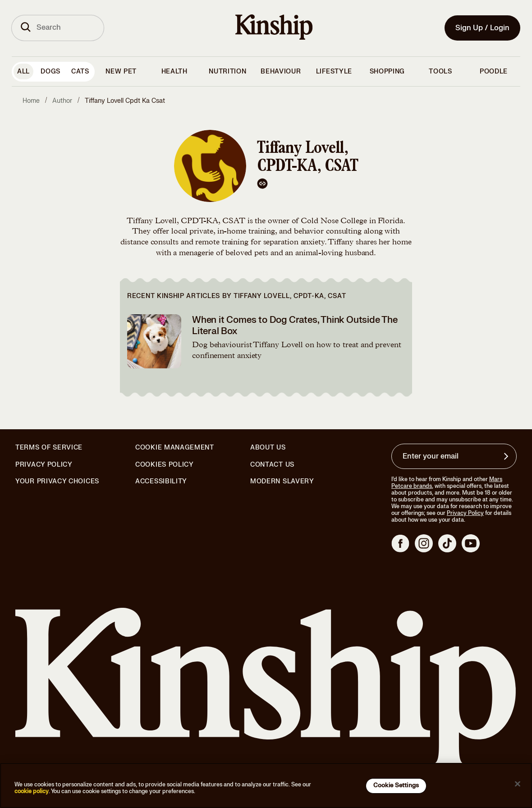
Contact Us (272, 465)
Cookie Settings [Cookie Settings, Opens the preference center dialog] (396, 785)
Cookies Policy (165, 465)
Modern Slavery (282, 482)
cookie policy (32, 791)
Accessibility (161, 482)
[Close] (518, 784)
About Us (268, 448)
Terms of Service (49, 448)
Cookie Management (175, 448)
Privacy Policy (44, 465)
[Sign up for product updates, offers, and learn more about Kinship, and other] (507, 456)
